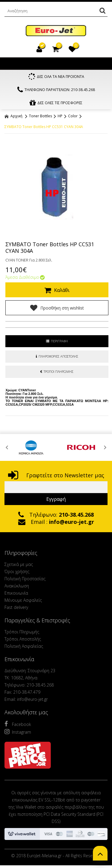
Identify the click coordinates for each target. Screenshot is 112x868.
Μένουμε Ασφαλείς (23, 600)
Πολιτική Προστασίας (25, 579)
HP (60, 116)
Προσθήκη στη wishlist (57, 308)
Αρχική (13, 116)
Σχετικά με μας (19, 564)
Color (73, 116)
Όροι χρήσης (17, 571)
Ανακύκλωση (17, 586)
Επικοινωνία (16, 593)
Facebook (18, 724)
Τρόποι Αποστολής (23, 639)
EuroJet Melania (56, 31)
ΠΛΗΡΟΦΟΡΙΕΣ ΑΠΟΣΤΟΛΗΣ (57, 356)
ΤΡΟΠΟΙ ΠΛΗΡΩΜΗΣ (57, 371)
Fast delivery (16, 607)
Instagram (18, 732)
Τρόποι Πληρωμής (22, 632)
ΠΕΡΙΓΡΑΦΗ (57, 341)
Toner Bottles (40, 116)
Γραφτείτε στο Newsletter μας (56, 475)
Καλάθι (57, 290)
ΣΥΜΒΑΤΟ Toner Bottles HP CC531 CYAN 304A (44, 127)
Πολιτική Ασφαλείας (24, 646)
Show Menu (10, 64)
